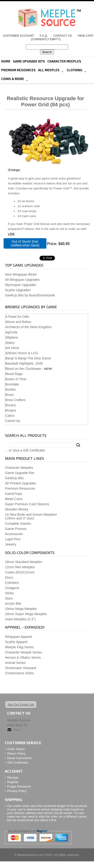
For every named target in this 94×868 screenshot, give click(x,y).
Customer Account (18, 36)
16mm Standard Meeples (24, 562)
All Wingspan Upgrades (22, 280)
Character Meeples (64, 61)
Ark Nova (12, 348)
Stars (9, 598)
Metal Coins (14, 499)
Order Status (16, 749)
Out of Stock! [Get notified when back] (25, 243)
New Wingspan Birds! (21, 274)
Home (6, 61)
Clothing (74, 70)
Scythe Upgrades (18, 290)
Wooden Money (17, 509)
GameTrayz (14, 494)
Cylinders (12, 583)
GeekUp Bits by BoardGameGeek (30, 295)
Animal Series (15, 663)
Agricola (11, 332)
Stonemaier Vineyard (20, 668)
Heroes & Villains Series (23, 658)
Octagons (12, 588)
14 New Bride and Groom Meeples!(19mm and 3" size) (31, 516)
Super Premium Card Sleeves (27, 504)
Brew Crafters (15, 400)
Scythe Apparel (16, 642)
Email (17, 730)
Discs (9, 577)
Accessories (14, 534)
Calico (10, 416)
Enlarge (14, 170)
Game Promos (16, 529)
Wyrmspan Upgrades (21, 285)
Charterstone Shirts (19, 673)
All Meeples (49, 70)
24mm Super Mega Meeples (26, 614)
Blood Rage (14, 374)
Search (78, 445)
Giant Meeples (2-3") (20, 619)
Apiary (10, 343)
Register (13, 782)
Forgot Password (19, 786)
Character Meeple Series (23, 652)
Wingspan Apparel (19, 637)
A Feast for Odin (17, 317)
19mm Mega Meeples (21, 609)
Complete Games (18, 523)
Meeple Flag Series (19, 647)
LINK (11, 234)
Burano (11, 405)
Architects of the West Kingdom (28, 327)
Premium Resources (18, 70)
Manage (13, 777)
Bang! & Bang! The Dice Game (28, 358)
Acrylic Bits (13, 604)
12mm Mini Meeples (20, 567)
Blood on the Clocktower (23, 369)
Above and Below (18, 322)
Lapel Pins (13, 539)
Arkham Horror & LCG (22, 353)
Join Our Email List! (21, 705)
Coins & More (13, 79)
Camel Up (13, 421)
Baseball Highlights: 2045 (24, 363)
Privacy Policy (17, 791)
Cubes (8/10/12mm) (20, 572)
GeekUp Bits (14, 478)
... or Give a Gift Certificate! (25, 450)
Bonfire (10, 389)
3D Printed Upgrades (21, 483)
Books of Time (16, 379)
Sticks (9, 593)
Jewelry (11, 544)
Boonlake (12, 384)
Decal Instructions (19, 758)
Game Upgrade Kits (29, 61)
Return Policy (16, 754)
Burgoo (11, 410)
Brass (10, 395)
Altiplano (12, 337)
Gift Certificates (18, 763)
